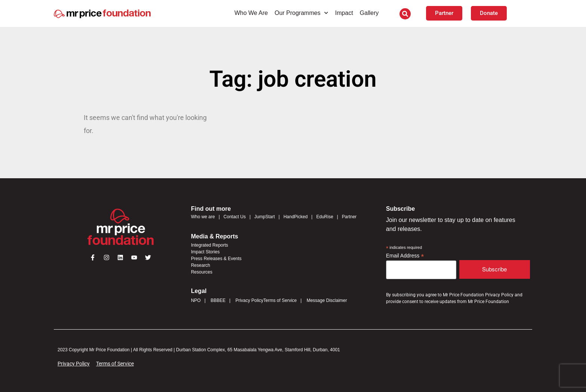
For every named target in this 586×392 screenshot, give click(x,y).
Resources (202, 272)
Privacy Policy (249, 300)
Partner (349, 217)
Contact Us (235, 217)
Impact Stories (205, 252)
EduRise (325, 217)
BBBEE (218, 300)
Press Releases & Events (216, 259)
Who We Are (251, 13)
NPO (196, 300)
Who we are (203, 217)
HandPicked (295, 217)
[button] (405, 14)
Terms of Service (280, 300)
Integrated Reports (209, 245)
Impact (344, 13)
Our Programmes (302, 13)
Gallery (369, 13)
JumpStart (265, 217)
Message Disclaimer (327, 300)
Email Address (405, 256)
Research (201, 265)
